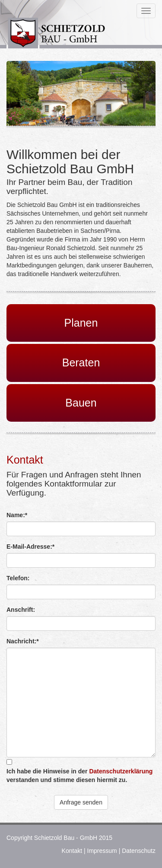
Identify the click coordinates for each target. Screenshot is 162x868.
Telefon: (18, 578)
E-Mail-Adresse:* (30, 547)
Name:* (17, 515)
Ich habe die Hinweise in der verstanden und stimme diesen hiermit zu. (79, 776)
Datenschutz (139, 851)
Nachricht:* (23, 641)
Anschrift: (21, 610)
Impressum (102, 851)
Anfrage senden (81, 802)
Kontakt (72, 851)
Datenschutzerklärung (121, 771)
